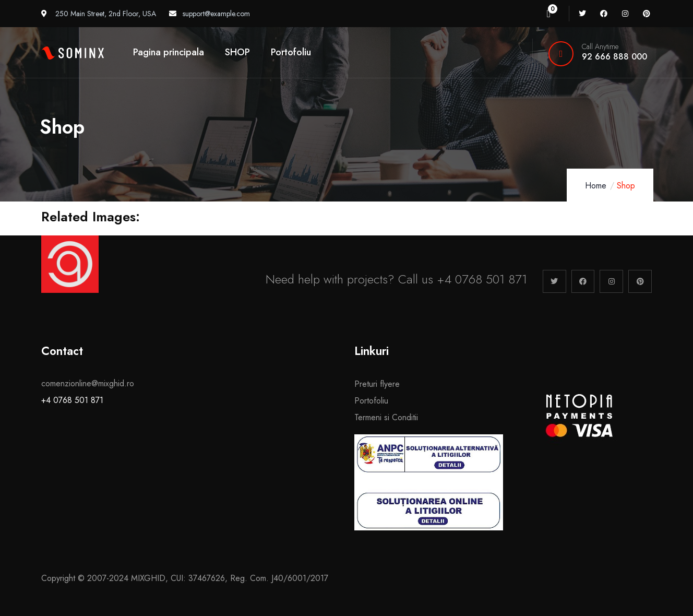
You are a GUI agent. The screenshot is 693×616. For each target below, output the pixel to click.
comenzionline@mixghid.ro (88, 383)
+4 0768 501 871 (72, 400)
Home (596, 186)
